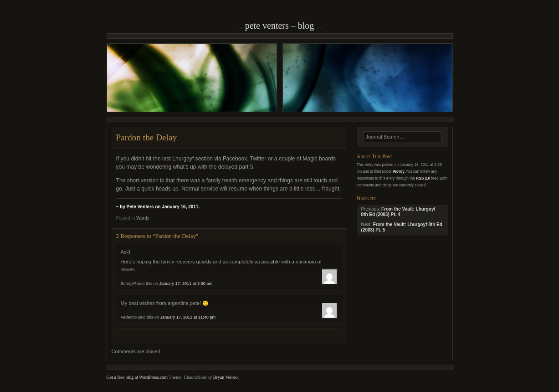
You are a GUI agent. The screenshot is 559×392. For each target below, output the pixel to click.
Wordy (143, 218)
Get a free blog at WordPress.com (137, 377)
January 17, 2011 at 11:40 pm (188, 317)
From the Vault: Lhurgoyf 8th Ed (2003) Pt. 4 (398, 212)
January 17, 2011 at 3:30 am (186, 284)
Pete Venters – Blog (280, 26)
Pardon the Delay (147, 137)
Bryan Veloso (226, 377)
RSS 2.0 (423, 178)
